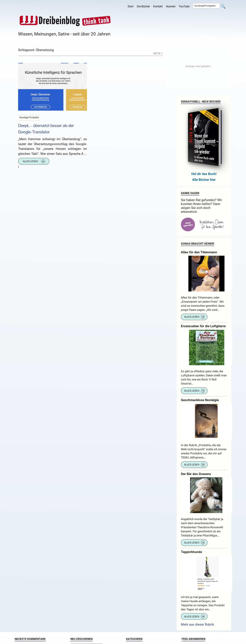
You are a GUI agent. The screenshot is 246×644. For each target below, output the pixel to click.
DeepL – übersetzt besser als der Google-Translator (46, 129)
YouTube (184, 6)
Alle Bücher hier (204, 180)
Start (131, 6)
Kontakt (158, 6)
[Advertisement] (199, 66)
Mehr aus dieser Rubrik (197, 624)
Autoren (171, 6)
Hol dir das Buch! (204, 174)
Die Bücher (143, 6)
